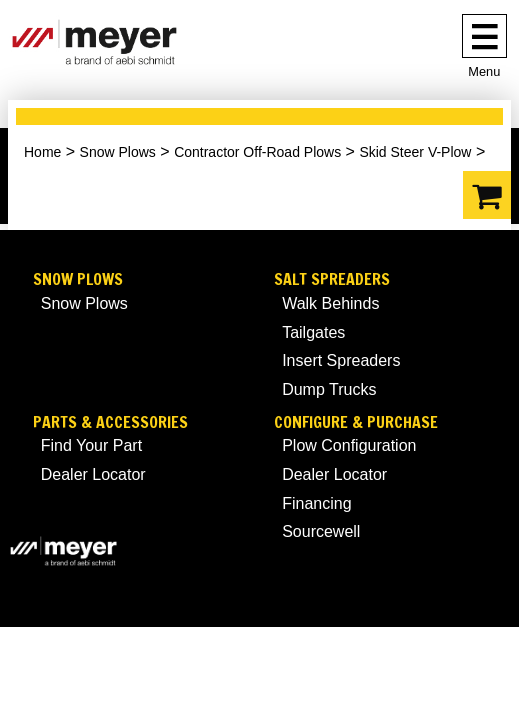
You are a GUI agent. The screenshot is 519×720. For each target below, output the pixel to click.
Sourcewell (321, 531)
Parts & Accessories (110, 422)
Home (42, 152)
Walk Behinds (330, 303)
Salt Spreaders (332, 279)
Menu (484, 71)
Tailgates (313, 332)
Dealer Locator (93, 474)
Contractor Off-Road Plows (257, 152)
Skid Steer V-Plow (415, 152)
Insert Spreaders (341, 360)
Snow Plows (118, 152)
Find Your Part (91, 445)
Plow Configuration (349, 445)
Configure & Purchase (356, 422)
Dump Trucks (329, 389)
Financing (316, 503)
